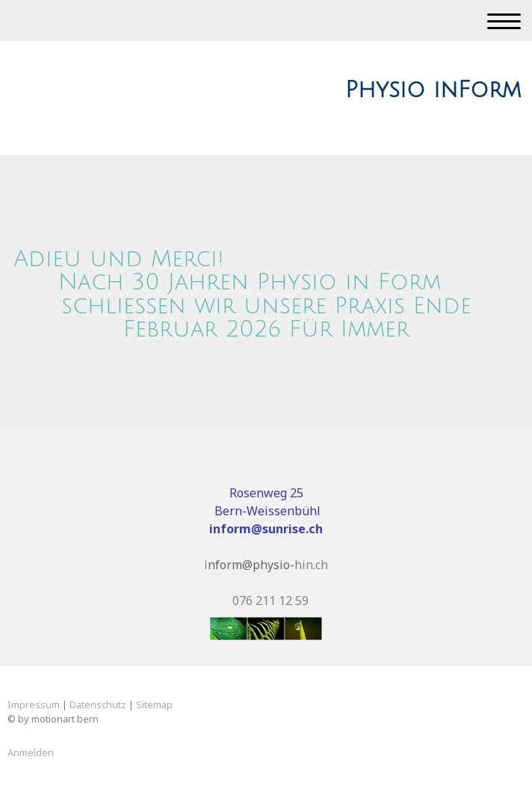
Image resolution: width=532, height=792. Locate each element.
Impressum (34, 704)
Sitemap (154, 704)
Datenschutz (98, 704)
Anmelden (31, 752)
